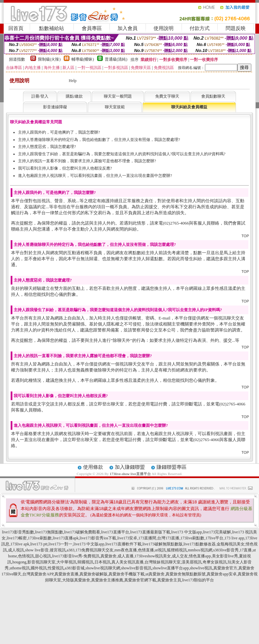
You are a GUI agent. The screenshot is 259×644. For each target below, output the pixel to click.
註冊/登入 (40, 96)
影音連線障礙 (55, 107)
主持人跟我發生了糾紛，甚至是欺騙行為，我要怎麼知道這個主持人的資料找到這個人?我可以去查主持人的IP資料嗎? (122, 154)
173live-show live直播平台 (130, 474)
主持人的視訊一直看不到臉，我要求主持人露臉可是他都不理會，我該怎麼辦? (87, 161)
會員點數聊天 (213, 96)
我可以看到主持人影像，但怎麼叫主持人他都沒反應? (65, 168)
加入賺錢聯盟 (130, 467)
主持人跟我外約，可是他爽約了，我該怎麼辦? (59, 132)
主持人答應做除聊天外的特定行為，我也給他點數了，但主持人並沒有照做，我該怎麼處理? (99, 140)
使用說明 (164, 28)
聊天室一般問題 (118, 96)
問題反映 (236, 28)
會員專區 (92, 28)
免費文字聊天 (167, 96)
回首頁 (16, 28)
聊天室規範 (115, 107)
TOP (245, 236)
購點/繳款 (74, 96)
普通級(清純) (116, 59)
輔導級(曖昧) (83, 59)
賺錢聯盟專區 (172, 467)
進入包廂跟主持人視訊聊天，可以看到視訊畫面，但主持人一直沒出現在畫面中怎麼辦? (95, 176)
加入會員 (127, 28)
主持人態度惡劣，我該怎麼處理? (47, 147)
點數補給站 (52, 28)
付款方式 (200, 28)
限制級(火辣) (49, 59)
